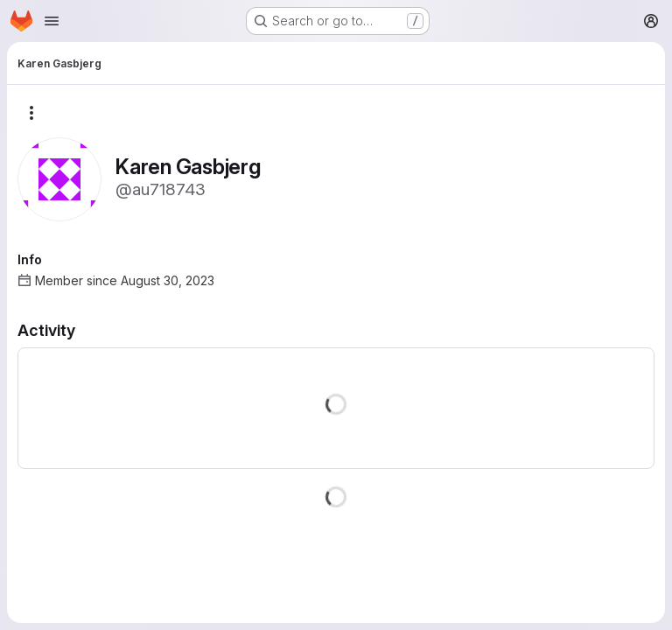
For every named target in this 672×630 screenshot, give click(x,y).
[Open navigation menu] (52, 21)
